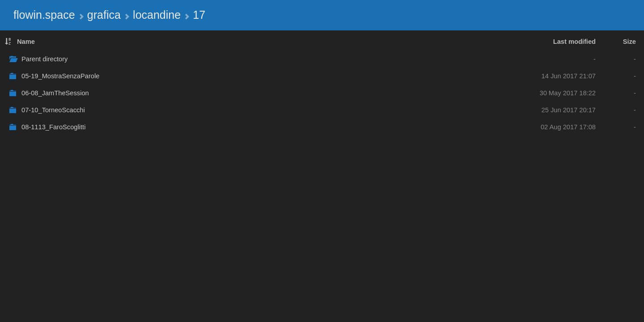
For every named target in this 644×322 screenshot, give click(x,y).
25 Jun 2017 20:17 (569, 110)
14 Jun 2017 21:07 (569, 76)
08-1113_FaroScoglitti (53, 127)
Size (629, 42)
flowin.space (44, 15)
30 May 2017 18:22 (568, 93)
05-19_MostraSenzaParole (60, 76)
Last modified (574, 42)
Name (26, 42)
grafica (104, 15)
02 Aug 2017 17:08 (568, 127)
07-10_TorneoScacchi (53, 110)
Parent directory (44, 59)
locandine (157, 15)
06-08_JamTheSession (55, 93)
